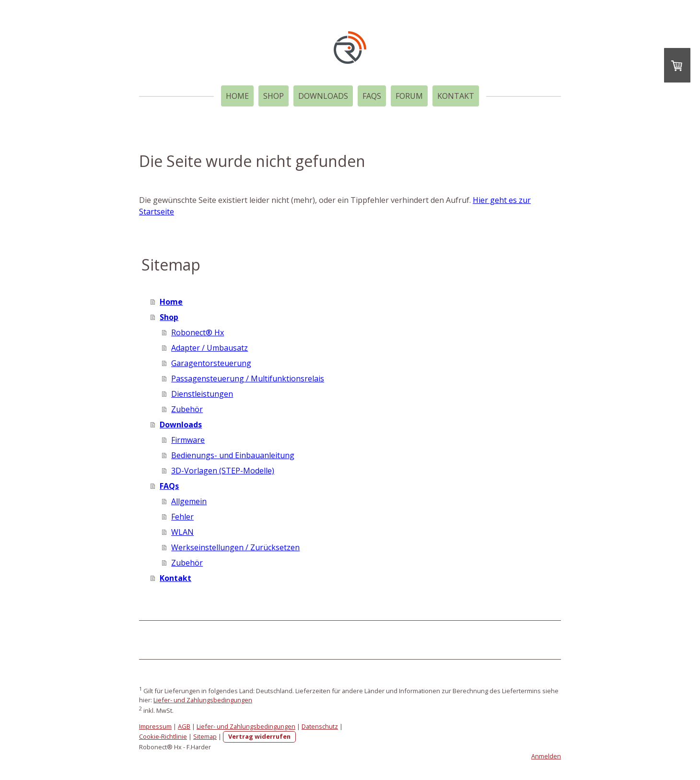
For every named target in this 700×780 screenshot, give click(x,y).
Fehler (182, 517)
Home (237, 96)
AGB (184, 726)
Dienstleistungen (202, 394)
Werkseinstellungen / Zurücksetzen (235, 547)
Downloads (323, 96)
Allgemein (189, 501)
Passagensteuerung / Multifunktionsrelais (248, 378)
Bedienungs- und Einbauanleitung (233, 455)
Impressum (155, 726)
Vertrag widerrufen (259, 736)
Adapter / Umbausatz (210, 348)
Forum (409, 96)
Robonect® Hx (198, 332)
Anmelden (546, 756)
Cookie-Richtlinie (163, 736)
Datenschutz (320, 726)
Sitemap (205, 736)
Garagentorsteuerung (211, 363)
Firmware (188, 440)
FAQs (372, 96)
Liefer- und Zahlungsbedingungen (203, 700)
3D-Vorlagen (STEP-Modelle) (223, 471)
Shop (274, 96)
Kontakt (456, 96)
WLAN (182, 532)
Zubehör (187, 409)
